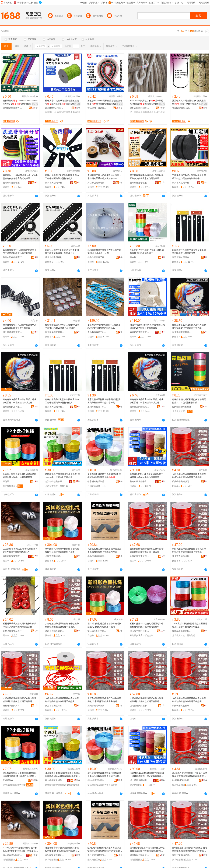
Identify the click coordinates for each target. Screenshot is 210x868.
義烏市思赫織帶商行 (12, 257)
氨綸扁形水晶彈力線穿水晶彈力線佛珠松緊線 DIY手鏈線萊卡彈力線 (189, 326)
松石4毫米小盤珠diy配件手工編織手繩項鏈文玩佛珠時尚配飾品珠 (104, 326)
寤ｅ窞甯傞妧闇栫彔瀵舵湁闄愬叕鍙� (12, 855)
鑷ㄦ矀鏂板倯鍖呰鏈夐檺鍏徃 (55, 780)
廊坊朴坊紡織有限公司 (97, 183)
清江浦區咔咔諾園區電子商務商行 (97, 631)
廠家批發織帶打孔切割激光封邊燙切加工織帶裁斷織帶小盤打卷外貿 (20, 252)
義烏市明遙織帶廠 (11, 183)
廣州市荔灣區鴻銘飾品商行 (139, 407)
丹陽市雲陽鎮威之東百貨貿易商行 (55, 556)
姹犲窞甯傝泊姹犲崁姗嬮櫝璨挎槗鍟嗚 (182, 855)
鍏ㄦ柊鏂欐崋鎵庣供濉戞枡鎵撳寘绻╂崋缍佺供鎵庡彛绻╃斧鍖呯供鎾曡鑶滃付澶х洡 (105, 775)
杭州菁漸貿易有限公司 (182, 706)
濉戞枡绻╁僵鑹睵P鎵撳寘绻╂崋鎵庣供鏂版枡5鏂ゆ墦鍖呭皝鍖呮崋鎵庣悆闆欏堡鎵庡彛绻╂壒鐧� (63, 775)
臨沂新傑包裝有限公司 (55, 482)
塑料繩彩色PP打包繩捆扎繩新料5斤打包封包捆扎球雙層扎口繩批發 (63, 476)
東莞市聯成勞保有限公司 (182, 257)
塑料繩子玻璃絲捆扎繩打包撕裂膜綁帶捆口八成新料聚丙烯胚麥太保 (20, 625)
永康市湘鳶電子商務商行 (139, 556)
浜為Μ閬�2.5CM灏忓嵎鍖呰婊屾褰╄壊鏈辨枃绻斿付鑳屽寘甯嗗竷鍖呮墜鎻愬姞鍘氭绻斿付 (147, 775)
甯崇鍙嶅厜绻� (65, 112)
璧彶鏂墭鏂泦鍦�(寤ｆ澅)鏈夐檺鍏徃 (182, 108)
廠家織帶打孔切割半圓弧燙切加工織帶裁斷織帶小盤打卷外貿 (189, 252)
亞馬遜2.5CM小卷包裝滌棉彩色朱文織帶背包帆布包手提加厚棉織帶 (146, 476)
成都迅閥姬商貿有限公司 (12, 706)
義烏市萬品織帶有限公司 (182, 183)
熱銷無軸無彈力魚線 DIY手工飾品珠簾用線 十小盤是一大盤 (104, 252)
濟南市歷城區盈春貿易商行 (55, 631)
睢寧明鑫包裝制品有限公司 (97, 482)
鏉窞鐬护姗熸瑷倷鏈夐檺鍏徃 (182, 780)
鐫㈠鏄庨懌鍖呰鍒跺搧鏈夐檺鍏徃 (97, 780)
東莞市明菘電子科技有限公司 (97, 407)
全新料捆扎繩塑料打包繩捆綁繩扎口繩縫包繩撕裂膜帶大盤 (104, 476)
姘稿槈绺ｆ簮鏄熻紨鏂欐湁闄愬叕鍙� (97, 108)
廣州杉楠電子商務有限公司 (97, 706)
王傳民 (6, 482)
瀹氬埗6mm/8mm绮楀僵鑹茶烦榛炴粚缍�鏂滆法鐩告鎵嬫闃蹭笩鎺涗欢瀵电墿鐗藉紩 (105, 102)
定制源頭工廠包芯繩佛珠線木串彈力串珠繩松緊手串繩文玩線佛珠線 (104, 177)
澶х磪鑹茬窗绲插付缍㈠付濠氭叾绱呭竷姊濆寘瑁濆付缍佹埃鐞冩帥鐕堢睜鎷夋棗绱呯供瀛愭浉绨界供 (190, 775)
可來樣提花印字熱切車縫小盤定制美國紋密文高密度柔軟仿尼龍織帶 (147, 177)
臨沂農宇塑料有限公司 (139, 631)
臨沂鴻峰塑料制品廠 (182, 407)
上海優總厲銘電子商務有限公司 (139, 706)
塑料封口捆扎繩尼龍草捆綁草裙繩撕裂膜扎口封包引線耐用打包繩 (104, 625)
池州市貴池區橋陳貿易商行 (182, 556)
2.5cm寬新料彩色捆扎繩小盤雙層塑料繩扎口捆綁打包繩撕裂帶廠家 (190, 625)
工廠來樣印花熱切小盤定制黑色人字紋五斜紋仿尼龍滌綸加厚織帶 (189, 177)
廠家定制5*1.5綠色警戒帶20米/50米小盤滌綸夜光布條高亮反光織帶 (20, 177)
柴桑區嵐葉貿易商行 (12, 631)
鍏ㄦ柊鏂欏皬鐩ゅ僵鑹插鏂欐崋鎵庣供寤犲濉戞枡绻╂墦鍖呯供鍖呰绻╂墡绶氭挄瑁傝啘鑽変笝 (20, 775)
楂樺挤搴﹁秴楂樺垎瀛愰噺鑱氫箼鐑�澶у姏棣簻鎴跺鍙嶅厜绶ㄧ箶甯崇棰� (62, 102)
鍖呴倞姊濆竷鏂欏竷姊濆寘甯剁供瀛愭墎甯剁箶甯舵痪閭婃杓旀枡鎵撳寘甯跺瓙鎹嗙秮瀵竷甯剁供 (105, 849)
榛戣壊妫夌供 (149, 112)
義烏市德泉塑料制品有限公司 (55, 257)
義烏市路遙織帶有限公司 (139, 332)
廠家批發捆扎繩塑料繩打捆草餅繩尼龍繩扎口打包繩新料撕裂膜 (189, 401)
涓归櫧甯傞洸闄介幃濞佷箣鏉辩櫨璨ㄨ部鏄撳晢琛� (55, 855)
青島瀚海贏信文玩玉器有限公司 (97, 332)
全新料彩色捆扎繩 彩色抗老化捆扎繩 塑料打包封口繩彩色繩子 (147, 252)
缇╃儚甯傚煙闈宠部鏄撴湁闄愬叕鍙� (97, 855)
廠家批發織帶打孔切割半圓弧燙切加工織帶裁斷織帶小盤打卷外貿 (62, 177)
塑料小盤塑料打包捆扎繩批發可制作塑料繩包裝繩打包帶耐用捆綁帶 (147, 625)
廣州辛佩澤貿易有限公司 (55, 332)
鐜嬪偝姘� (8, 780)
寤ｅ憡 (35, 104)
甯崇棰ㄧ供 (51, 112)
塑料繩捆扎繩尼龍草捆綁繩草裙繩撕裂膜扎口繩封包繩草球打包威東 (62, 550)
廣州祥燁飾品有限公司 (12, 407)
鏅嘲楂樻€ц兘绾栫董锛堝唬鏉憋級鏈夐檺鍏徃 (55, 108)
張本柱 (133, 257)
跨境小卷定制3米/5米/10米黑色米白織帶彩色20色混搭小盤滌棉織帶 (147, 326)
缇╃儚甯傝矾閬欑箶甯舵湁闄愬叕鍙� (139, 780)
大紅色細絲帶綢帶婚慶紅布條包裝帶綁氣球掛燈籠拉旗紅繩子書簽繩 (189, 476)
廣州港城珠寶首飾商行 (182, 332)
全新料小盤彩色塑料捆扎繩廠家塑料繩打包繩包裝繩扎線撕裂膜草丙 (20, 476)
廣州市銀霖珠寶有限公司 (12, 556)
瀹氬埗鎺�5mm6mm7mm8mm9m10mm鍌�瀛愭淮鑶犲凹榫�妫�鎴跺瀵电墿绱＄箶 (20, 102)
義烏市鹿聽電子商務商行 (97, 257)
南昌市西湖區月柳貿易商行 (55, 706)
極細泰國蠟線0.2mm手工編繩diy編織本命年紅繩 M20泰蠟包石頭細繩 (62, 326)
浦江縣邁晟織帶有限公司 (12, 332)
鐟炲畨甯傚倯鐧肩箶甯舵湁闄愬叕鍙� (139, 108)
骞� (35, 108)
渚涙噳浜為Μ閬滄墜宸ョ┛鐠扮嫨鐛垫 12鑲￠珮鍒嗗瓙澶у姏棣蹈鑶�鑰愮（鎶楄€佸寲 (190, 102)
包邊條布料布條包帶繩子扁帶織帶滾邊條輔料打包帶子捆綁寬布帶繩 (104, 550)
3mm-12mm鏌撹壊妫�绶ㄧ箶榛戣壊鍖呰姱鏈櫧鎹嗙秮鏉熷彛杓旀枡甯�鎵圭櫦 (147, 102)
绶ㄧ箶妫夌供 (136, 112)
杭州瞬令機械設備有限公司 (182, 482)
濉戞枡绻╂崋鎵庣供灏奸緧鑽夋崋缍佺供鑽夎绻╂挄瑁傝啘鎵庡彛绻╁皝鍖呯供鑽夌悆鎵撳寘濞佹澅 (62, 849)
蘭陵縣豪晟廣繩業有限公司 (182, 631)
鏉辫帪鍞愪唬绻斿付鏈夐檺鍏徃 (12, 108)
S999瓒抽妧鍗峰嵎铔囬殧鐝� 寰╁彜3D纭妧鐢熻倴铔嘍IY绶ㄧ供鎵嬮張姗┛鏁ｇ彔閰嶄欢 (20, 849)
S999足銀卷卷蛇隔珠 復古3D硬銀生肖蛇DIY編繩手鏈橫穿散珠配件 (20, 550)
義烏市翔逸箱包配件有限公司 (139, 183)
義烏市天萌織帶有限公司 (55, 183)
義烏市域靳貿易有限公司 (97, 556)
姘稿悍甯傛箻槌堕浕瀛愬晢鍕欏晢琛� (139, 855)
